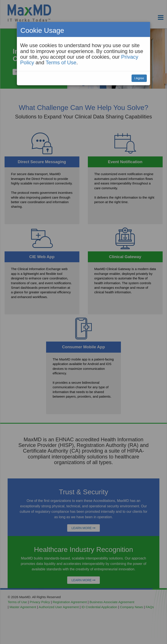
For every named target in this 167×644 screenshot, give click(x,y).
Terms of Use (61, 62)
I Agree (139, 78)
